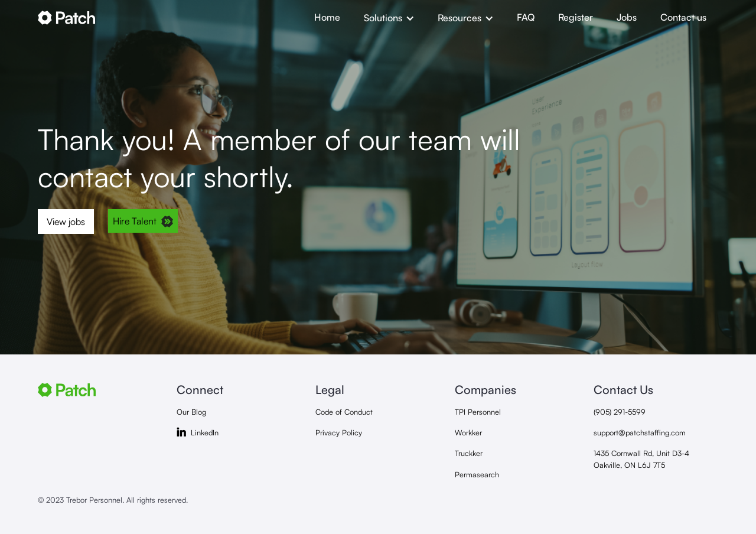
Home (327, 17)
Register (576, 17)
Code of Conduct (344, 412)
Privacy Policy (339, 432)
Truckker (469, 453)
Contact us (683, 17)
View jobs (66, 222)
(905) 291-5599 (620, 412)
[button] (389, 18)
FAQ (526, 17)
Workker (468, 432)
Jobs (627, 17)
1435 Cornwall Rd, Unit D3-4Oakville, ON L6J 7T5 (641, 459)
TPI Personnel (478, 412)
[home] (170, 18)
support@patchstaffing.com (640, 432)
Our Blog (191, 412)
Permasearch (477, 474)
